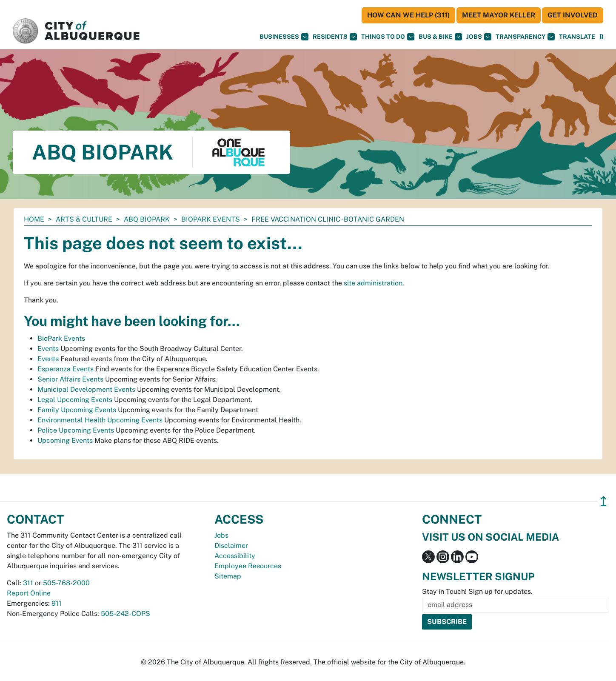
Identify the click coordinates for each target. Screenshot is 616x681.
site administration (373, 283)
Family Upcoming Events (77, 410)
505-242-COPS (125, 614)
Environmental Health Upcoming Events (100, 420)
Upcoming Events (65, 440)
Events (48, 349)
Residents (335, 37)
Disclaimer (231, 546)
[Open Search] (601, 37)
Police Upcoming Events (76, 430)
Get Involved (573, 15)
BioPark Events (211, 219)
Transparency (525, 37)
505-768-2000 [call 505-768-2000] (66, 583)
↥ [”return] (603, 501)
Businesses (284, 37)
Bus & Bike (440, 37)
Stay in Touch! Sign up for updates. (477, 591)
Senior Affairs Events (70, 379)
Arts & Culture (84, 219)
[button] (577, 37)
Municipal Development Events (86, 389)
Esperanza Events (66, 369)
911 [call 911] (57, 603)
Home (34, 219)
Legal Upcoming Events (75, 400)
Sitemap (228, 576)
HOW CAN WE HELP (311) (408, 15)
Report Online (29, 593)
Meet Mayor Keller (499, 15)
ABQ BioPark (147, 219)
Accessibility (235, 556)
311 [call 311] (28, 583)
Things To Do (388, 37)
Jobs (479, 37)
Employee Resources (248, 566)
